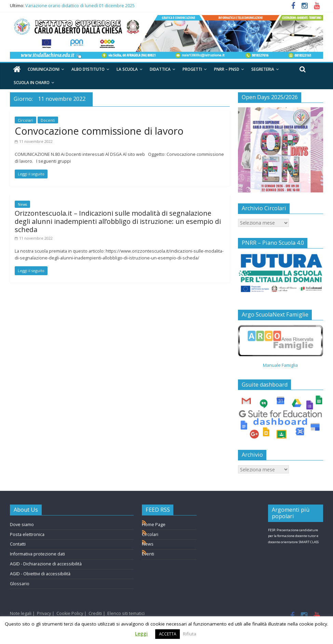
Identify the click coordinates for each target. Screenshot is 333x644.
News (22, 204)
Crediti (95, 613)
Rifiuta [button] (190, 634)
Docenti (48, 120)
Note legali (21, 613)
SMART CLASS (309, 542)
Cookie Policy (70, 613)
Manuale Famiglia (280, 365)
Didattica (160, 69)
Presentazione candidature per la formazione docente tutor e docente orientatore (293, 536)
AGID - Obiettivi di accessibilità (40, 574)
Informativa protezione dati (37, 554)
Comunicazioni (44, 69)
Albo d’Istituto (88, 69)
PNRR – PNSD (227, 69)
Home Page (154, 525)
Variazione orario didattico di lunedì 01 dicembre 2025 (80, 6)
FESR (272, 530)
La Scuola (127, 69)
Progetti (192, 69)
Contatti (18, 544)
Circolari (25, 120)
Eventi (148, 554)
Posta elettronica (27, 534)
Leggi (141, 634)
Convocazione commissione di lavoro (99, 131)
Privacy (44, 613)
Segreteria (263, 69)
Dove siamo (22, 525)
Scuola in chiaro (32, 82)
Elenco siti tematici (126, 613)
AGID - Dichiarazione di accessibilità (46, 564)
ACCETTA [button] (168, 634)
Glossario (20, 584)
